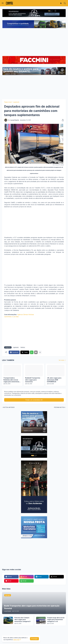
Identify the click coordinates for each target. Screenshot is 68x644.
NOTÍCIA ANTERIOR (9, 407)
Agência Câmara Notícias (26, 315)
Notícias (23, 347)
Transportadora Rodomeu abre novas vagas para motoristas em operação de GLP (11, 380)
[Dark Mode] (61, 3)
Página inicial (8, 102)
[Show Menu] (3, 3)
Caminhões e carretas (11, 317)
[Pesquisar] (65, 3)
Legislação (16, 102)
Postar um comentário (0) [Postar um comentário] (34, 400)
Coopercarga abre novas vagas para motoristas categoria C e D (56, 620)
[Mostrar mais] (40, 352)
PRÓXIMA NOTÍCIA (59, 407)
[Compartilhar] (62, 120)
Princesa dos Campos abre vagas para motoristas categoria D (22, 620)
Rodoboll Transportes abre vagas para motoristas (33, 380)
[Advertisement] (34, 42)
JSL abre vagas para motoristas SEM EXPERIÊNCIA (54, 380)
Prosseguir (34, 639)
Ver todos (62, 360)
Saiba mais (16, 640)
